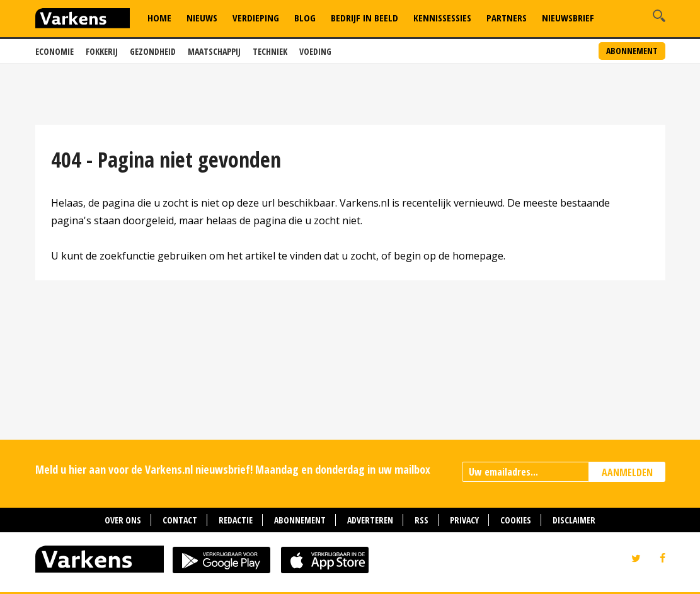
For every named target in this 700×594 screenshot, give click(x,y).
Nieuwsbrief (568, 18)
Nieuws (202, 18)
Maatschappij (214, 51)
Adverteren (370, 520)
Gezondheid (153, 51)
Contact (180, 520)
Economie (55, 51)
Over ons (123, 520)
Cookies (516, 520)
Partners (507, 18)
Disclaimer (574, 520)
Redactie (236, 520)
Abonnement (632, 51)
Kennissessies (442, 18)
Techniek (270, 51)
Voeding (315, 51)
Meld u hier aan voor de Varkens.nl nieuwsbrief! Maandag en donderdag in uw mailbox (233, 469)
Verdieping (256, 18)
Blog (305, 18)
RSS (422, 520)
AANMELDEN (627, 472)
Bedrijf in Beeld (364, 18)
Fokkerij (102, 51)
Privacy (464, 520)
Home (159, 18)
